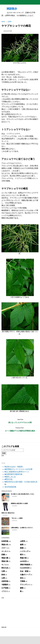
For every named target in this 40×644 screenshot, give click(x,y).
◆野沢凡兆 (8, 479)
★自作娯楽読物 (10, 487)
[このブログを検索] (13, 450)
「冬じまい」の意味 (17, 518)
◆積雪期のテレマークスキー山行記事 (18, 469)
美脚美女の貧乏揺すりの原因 (19, 503)
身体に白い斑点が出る (8, 513)
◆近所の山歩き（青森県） (14, 467)
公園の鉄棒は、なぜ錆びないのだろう (22, 528)
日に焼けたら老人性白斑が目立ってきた (22, 494)
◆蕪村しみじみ (10, 477)
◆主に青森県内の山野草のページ (17, 472)
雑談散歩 (9, 9)
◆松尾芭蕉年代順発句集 (13, 474)
